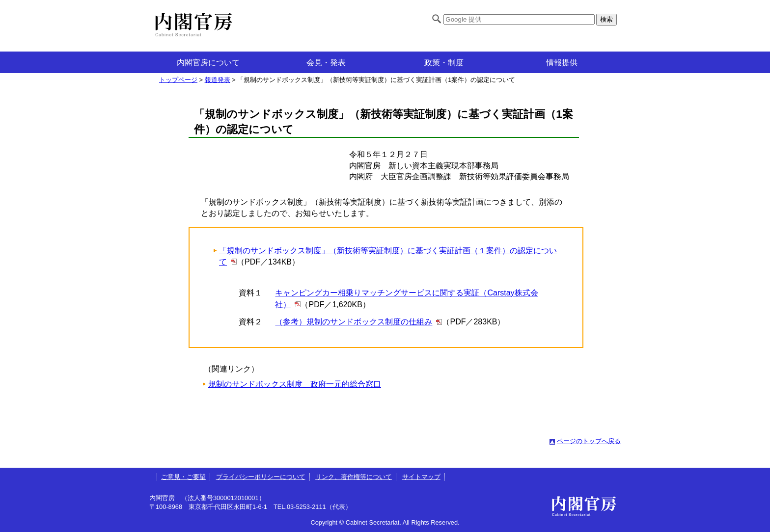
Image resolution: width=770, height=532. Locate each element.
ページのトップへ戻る (589, 441)
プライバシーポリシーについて (261, 477)
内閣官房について (208, 63)
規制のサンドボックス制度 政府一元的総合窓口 (295, 384)
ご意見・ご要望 (183, 477)
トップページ (178, 80)
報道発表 (218, 80)
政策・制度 (444, 63)
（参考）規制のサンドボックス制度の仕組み (354, 322)
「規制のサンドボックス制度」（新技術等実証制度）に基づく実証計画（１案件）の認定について (388, 256)
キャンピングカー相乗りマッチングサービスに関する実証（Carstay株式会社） (406, 299)
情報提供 (562, 63)
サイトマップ (421, 477)
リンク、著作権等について (354, 477)
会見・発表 (326, 63)
